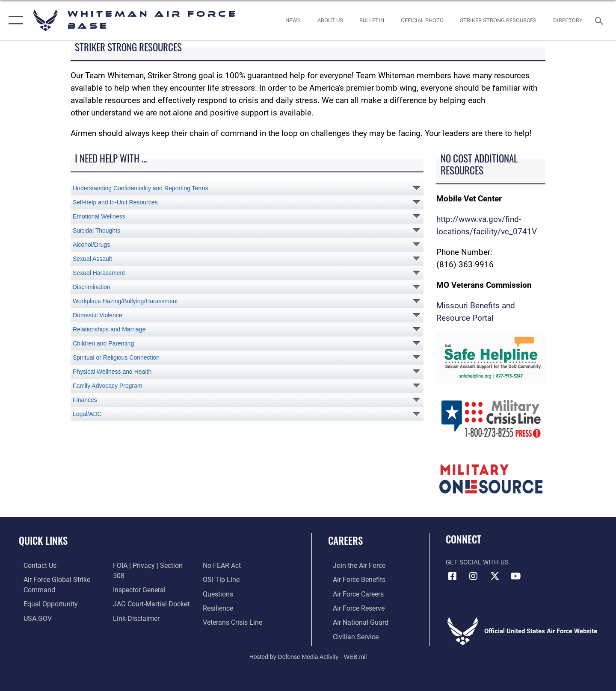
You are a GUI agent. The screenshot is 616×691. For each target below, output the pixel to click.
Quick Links (43, 540)
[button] (14, 20)
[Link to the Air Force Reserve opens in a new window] (353, 607)
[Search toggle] (600, 20)
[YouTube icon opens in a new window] (515, 576)
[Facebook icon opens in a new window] (452, 576)
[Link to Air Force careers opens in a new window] (353, 593)
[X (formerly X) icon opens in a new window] (495, 576)
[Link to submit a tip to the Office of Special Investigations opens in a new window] (221, 565)
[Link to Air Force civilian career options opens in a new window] (350, 635)
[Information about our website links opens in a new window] (134, 607)
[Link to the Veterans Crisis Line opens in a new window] (233, 607)
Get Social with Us (477, 562)
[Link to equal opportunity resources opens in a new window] (44, 603)
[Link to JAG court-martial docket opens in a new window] (148, 593)
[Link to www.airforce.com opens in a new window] (354, 565)
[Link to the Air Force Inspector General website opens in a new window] (137, 579)
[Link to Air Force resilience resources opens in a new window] (219, 593)
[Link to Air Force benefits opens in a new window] (354, 579)
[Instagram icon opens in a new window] (474, 576)
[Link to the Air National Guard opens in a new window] (354, 621)
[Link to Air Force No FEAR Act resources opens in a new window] (130, 621)
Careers (345, 540)
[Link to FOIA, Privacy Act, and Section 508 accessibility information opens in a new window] (151, 565)
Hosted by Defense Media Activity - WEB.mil (308, 655)
